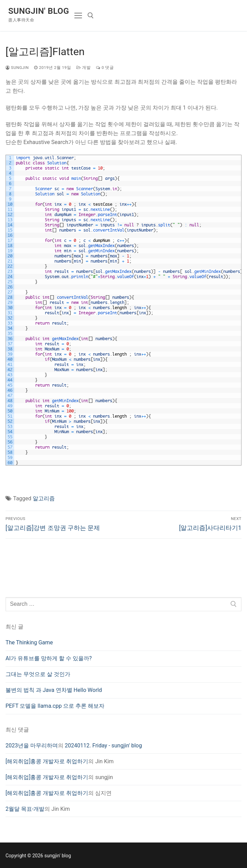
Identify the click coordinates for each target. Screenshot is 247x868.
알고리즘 (44, 498)
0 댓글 (105, 68)
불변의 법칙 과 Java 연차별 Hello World (54, 690)
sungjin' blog (39, 11)
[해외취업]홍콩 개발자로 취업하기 (47, 761)
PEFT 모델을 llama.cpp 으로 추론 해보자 (55, 706)
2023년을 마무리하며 (32, 746)
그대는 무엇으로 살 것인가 (38, 674)
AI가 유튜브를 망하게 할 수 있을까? (49, 658)
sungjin (17, 68)
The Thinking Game (29, 642)
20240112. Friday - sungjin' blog (103, 746)
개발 (84, 68)
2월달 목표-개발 (25, 809)
